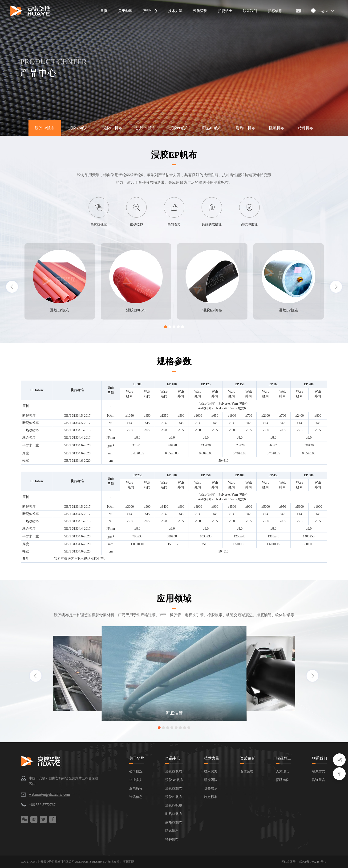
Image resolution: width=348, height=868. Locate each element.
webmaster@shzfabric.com (49, 794)
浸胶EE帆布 (112, 128)
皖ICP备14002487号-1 (313, 862)
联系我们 (320, 758)
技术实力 (211, 771)
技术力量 (212, 758)
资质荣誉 (248, 758)
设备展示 (211, 788)
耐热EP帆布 (212, 128)
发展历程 (136, 788)
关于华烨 (137, 758)
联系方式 (319, 771)
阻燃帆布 (277, 128)
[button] (166, 327)
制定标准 (211, 797)
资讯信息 (136, 797)
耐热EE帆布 (246, 128)
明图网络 (129, 862)
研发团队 (211, 780)
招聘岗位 (283, 780)
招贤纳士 (283, 758)
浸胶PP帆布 (179, 128)
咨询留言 (319, 780)
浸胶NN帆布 (79, 128)
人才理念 (283, 771)
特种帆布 (306, 128)
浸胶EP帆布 (45, 128)
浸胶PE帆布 (146, 128)
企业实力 (136, 780)
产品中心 (173, 758)
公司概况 (136, 771)
